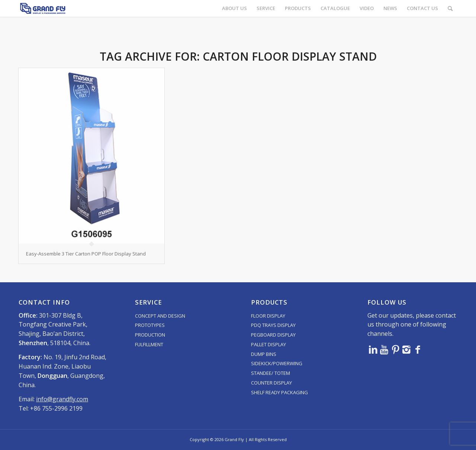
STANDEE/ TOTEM (271, 373)
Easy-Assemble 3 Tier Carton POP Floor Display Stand (86, 254)
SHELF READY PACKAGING (279, 392)
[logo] (43, 8)
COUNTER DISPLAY (271, 383)
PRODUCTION (150, 335)
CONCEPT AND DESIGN (160, 316)
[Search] (450, 8)
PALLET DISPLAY (268, 344)
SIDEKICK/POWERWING (277, 363)
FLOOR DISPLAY (268, 316)
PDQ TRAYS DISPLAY (273, 325)
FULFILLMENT (149, 344)
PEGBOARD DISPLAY (273, 335)
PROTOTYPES (150, 325)
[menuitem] (234, 8)
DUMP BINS (264, 354)
